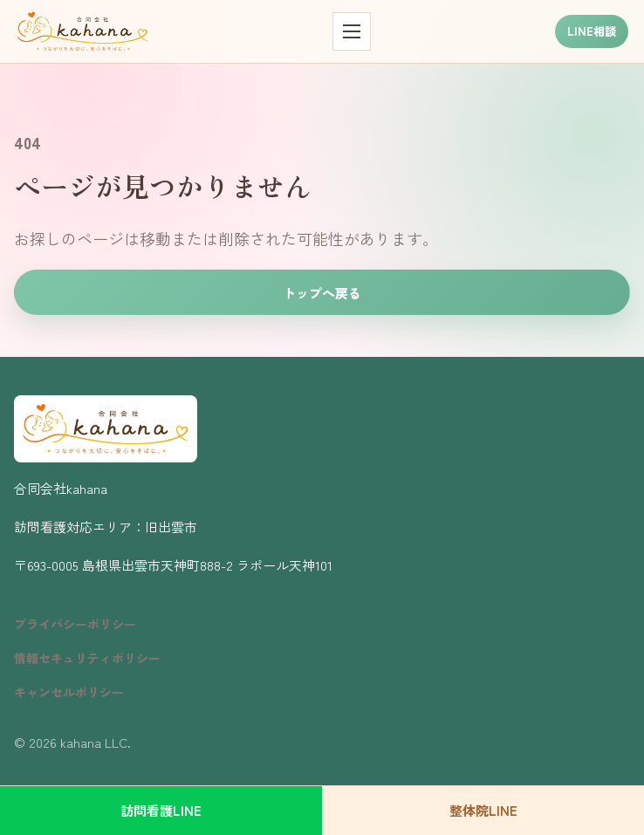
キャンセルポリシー (69, 692)
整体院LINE (483, 810)
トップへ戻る (322, 293)
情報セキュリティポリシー (87, 658)
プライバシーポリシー (75, 624)
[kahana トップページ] (82, 31)
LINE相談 (592, 31)
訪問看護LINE (161, 810)
